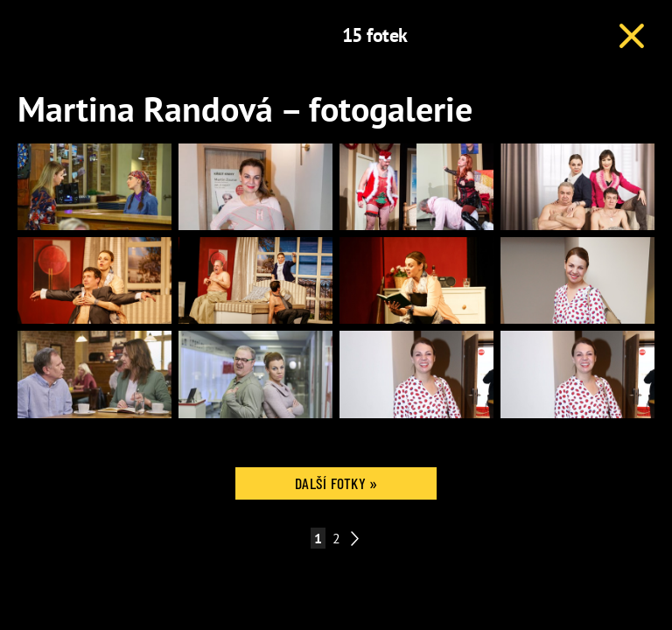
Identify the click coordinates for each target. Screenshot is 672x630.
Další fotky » (336, 483)
